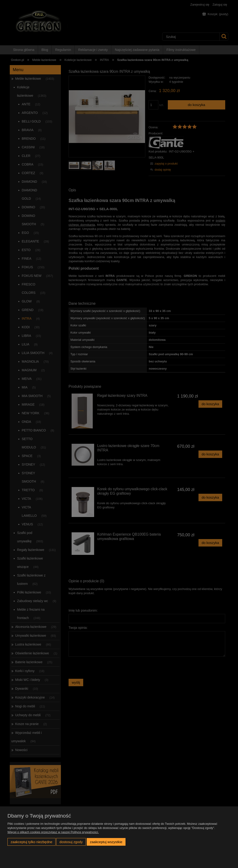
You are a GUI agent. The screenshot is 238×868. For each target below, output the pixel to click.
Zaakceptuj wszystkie (106, 842)
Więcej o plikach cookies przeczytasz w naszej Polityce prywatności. (53, 832)
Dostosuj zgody (71, 842)
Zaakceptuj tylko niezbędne (31, 842)
